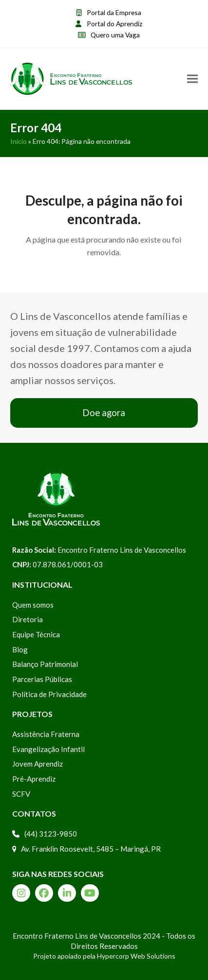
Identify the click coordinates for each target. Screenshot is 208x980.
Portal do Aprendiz (114, 24)
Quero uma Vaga (115, 35)
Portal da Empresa (114, 12)
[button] (192, 79)
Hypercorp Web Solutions (136, 956)
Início (19, 141)
